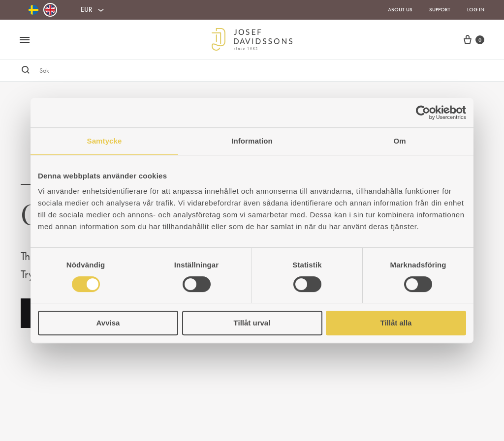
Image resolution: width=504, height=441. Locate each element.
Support (440, 9)
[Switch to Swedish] (33, 10)
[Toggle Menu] (25, 40)
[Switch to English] (50, 10)
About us (400, 9)
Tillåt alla (396, 323)
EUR (86, 9)
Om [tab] (399, 141)
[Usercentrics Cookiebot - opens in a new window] (423, 113)
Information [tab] (252, 141)
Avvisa (108, 323)
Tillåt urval (252, 323)
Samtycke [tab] (105, 141)
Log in (476, 9)
